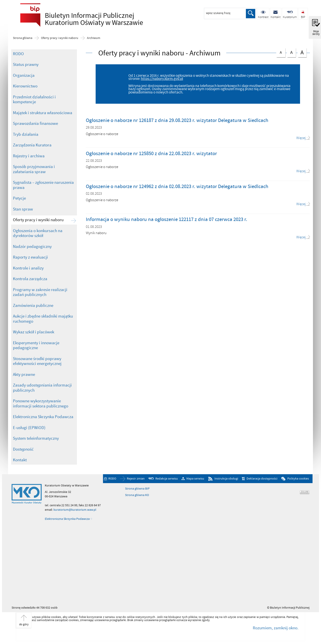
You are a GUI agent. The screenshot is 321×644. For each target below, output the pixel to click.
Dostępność (23, 449)
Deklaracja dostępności (262, 479)
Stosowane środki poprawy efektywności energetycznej (37, 361)
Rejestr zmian (136, 479)
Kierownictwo (25, 86)
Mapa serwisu (195, 479)
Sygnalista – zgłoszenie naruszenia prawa (43, 185)
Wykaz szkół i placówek (34, 332)
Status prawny (26, 65)
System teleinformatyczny (36, 438)
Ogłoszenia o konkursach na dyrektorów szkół (38, 233)
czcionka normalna (281, 52)
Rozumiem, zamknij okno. (276, 628)
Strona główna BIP (137, 489)
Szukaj (251, 14)
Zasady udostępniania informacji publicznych (42, 388)
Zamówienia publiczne (33, 306)
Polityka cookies (298, 479)
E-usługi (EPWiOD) (29, 428)
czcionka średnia (291, 52)
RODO (18, 54)
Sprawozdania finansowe (35, 124)
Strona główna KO (137, 495)
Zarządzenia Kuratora (32, 145)
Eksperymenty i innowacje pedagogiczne (36, 345)
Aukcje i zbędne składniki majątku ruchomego (43, 319)
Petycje (19, 198)
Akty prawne (24, 375)
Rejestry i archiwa (29, 156)
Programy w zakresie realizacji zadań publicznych (40, 292)
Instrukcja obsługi (226, 479)
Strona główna (23, 38)
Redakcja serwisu (167, 479)
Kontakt (20, 460)
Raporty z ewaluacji (30, 257)
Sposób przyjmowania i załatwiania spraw (34, 169)
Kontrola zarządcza (30, 279)
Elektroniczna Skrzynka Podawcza (43, 417)
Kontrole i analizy (28, 268)
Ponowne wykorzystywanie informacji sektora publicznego (41, 404)
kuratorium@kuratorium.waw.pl (75, 510)
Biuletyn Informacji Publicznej (80, 19)
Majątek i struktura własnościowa (43, 113)
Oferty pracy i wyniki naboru (60, 38)
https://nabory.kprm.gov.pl (162, 79)
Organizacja (24, 75)
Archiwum (94, 38)
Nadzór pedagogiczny (32, 247)
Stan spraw (23, 209)
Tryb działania (26, 134)
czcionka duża (302, 52)
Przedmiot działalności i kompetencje (34, 100)
